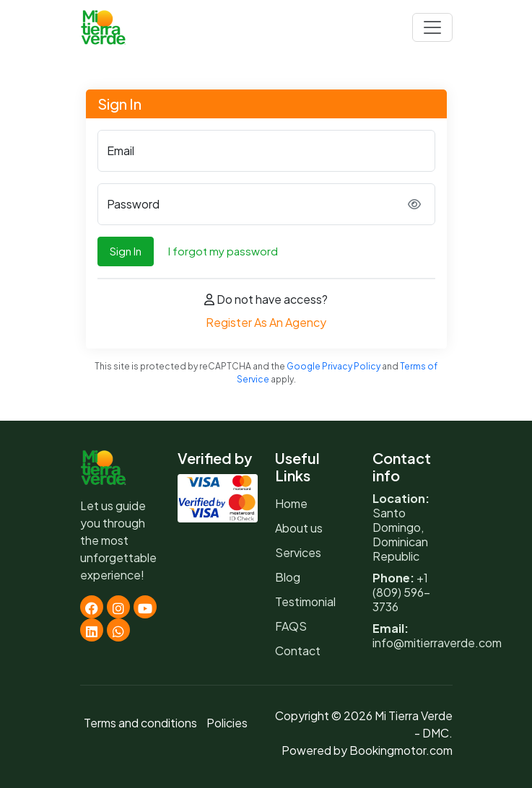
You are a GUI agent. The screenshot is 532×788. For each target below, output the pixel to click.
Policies (227, 723)
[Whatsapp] (118, 630)
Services (298, 552)
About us (299, 528)
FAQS (291, 626)
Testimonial (305, 601)
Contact (298, 651)
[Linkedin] (92, 630)
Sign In (126, 251)
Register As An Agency (266, 322)
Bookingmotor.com (401, 750)
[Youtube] (145, 607)
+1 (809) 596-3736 (401, 592)
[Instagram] (118, 607)
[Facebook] (92, 607)
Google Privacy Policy (333, 366)
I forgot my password (223, 251)
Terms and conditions (140, 723)
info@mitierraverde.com (437, 643)
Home (291, 503)
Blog (288, 577)
